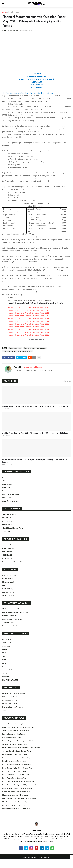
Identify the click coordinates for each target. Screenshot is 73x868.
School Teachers (7, 491)
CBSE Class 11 (7, 552)
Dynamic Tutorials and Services (40, 857)
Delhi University (8, 589)
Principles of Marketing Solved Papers (15, 805)
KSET (4, 653)
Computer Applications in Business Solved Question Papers (21, 748)
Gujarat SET (6, 646)
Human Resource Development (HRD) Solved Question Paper (22, 785)
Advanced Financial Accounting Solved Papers (17, 724)
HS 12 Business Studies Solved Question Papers (18, 768)
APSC (4, 481)
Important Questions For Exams (12, 707)
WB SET (5, 656)
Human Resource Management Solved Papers (17, 788)
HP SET (5, 666)
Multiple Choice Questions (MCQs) (13, 693)
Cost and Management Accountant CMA (15, 612)
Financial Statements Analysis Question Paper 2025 (28, 335)
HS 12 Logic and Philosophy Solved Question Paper (19, 781)
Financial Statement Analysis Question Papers (18, 351)
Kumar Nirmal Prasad (33, 367)
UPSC (4, 477)
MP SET (5, 663)
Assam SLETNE (7, 643)
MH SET (5, 649)
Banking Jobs (6, 498)
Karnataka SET (7, 677)
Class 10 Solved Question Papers (13, 528)
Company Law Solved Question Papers (15, 744)
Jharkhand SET (7, 670)
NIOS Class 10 (7, 521)
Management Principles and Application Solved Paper (19, 798)
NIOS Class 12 (7, 558)
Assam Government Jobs (10, 501)
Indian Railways (7, 484)
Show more (67, 381)
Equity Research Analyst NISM (12, 619)
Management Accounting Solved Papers (15, 795)
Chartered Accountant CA (11, 609)
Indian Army (6, 488)
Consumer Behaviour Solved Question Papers (17, 751)
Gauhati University (8, 579)
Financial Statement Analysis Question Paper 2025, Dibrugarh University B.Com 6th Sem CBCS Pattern (35, 461)
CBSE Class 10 (7, 518)
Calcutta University (8, 592)
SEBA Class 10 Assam (9, 514)
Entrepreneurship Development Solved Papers (17, 758)
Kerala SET (6, 660)
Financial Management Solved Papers (14, 761)
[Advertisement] (36, 51)
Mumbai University (8, 582)
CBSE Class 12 (7, 555)
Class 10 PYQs (7, 525)
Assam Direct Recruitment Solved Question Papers (19, 727)
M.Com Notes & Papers (10, 704)
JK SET (5, 673)
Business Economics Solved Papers (13, 734)
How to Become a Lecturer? (11, 494)
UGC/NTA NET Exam (9, 639)
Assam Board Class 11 (9, 545)
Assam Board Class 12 (9, 548)
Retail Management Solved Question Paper (16, 809)
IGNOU (5, 585)
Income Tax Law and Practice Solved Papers (16, 792)
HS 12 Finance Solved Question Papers (15, 778)
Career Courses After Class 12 (12, 562)
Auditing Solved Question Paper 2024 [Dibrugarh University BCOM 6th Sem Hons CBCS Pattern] (36, 406)
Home (4, 12)
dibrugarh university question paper (35, 348)
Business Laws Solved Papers (12, 737)
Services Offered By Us (10, 700)
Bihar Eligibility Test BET (10, 680)
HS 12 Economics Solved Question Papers (16, 775)
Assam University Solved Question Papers (16, 731)
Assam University (8, 595)
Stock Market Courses (10, 622)
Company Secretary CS (10, 616)
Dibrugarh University (9, 575)
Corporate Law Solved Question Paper (15, 754)
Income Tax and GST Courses (12, 626)
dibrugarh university (13, 12)
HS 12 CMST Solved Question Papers (14, 771)
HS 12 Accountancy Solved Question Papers (17, 765)
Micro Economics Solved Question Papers (16, 802)
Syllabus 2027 (7, 531)
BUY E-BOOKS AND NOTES (12, 697)
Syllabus (5, 710)
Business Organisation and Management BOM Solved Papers (22, 741)
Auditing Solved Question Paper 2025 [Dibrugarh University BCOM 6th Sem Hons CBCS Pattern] (36, 433)
